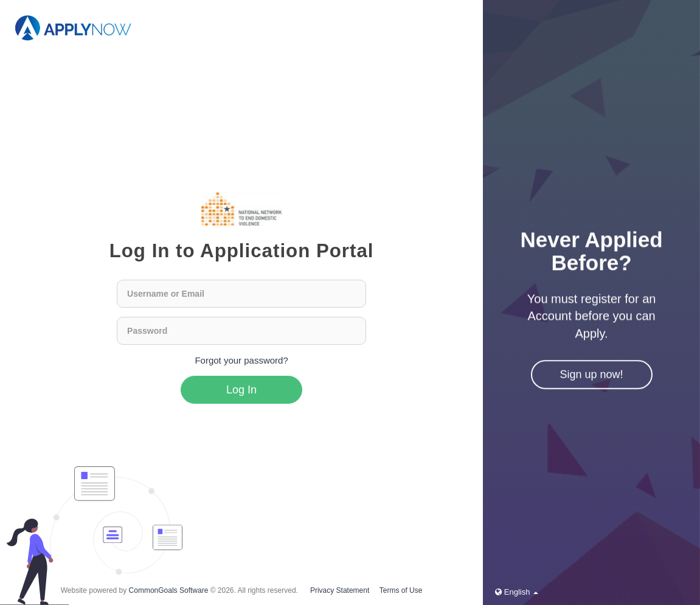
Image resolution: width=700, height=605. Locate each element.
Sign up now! (592, 375)
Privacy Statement (340, 590)
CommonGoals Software (169, 590)
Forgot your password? (241, 360)
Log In (241, 390)
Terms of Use (401, 590)
